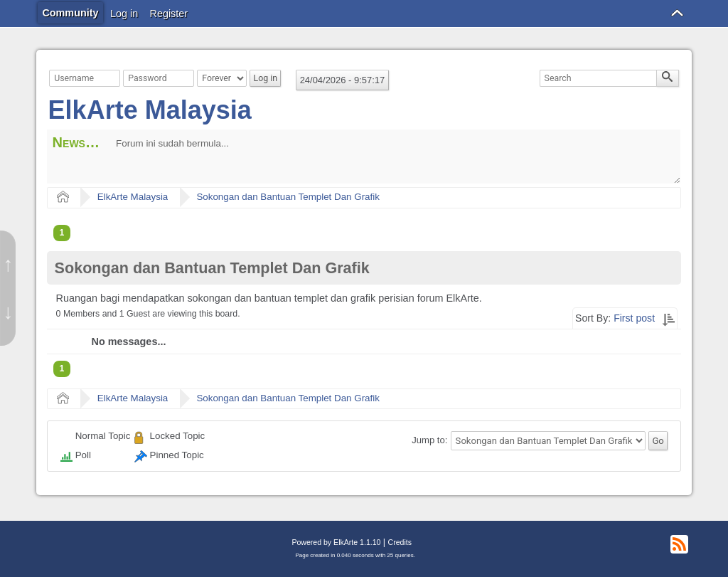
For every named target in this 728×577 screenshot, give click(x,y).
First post (634, 318)
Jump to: (429, 441)
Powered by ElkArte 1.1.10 (336, 542)
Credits (400, 542)
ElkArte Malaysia (150, 110)
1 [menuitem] (62, 233)
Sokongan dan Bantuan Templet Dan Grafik (288, 197)
